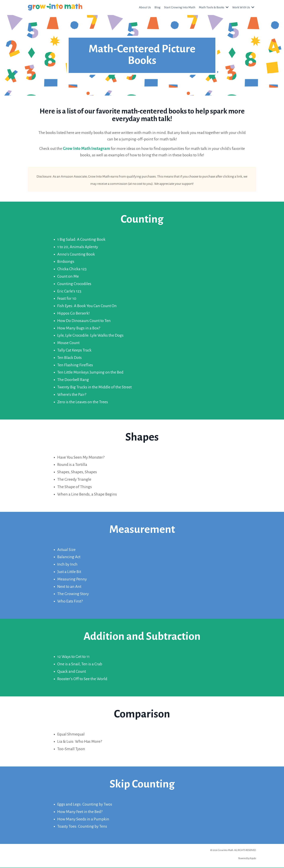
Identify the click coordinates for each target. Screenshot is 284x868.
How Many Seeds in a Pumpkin (83, 819)
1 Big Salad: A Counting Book (81, 240)
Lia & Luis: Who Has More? (80, 742)
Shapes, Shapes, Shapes (77, 472)
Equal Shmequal (71, 734)
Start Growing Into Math (179, 7)
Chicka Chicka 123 (72, 269)
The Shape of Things (75, 487)
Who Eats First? (70, 602)
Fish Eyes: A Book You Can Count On (87, 306)
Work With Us (243, 7)
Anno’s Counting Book (76, 255)
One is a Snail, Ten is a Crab (80, 664)
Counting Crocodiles (74, 284)
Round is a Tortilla (72, 465)
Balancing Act (69, 557)
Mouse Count (68, 343)
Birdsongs (66, 262)
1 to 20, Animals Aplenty (78, 247)
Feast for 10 (67, 299)
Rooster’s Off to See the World (82, 679)
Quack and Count (72, 672)
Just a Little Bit (69, 572)
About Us (144, 7)
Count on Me (68, 277)
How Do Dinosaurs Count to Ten (84, 321)
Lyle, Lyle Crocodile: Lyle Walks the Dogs (90, 336)
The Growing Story (73, 594)
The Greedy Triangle (74, 480)
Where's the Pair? (72, 395)
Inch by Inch (67, 565)
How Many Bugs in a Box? (79, 328)
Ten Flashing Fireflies (75, 365)
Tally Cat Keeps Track (74, 351)
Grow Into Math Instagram (86, 149)
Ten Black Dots (69, 358)
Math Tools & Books (213, 7)
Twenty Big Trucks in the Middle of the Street (94, 387)
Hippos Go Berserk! (73, 314)
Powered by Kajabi (247, 859)
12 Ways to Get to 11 (73, 657)
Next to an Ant (69, 587)
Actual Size (66, 550)
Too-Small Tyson (71, 749)
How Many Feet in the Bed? (80, 812)
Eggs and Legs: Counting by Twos (85, 805)
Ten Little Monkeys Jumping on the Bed (90, 373)
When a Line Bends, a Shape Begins (87, 495)
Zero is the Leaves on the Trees (83, 402)
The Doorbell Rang (73, 380)
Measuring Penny (72, 580)
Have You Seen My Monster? (81, 458)
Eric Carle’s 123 (69, 292)
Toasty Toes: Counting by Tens (82, 827)
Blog (157, 7)
